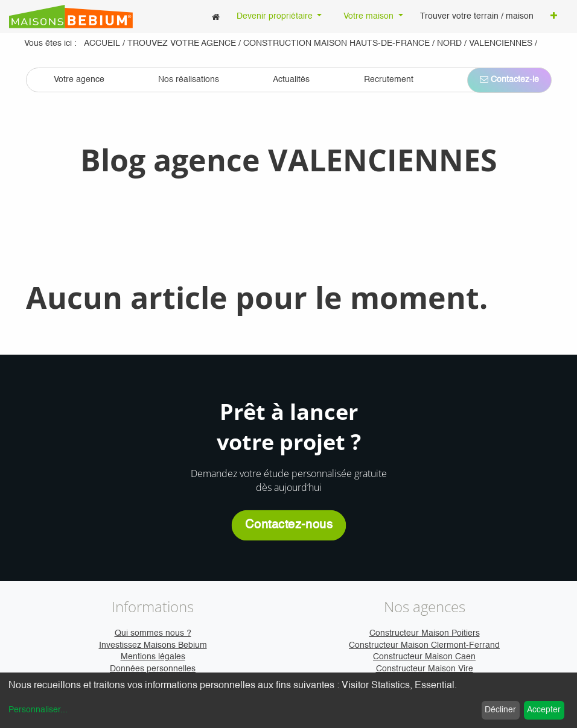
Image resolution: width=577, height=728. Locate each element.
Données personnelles (153, 669)
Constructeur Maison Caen (424, 657)
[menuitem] (216, 17)
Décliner (500, 710)
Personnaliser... (38, 710)
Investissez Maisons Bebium (153, 645)
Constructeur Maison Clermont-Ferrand (424, 645)
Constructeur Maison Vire (425, 669)
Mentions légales (153, 657)
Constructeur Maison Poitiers (425, 633)
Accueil (102, 43)
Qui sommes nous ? (153, 633)
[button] (554, 17)
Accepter (544, 710)
